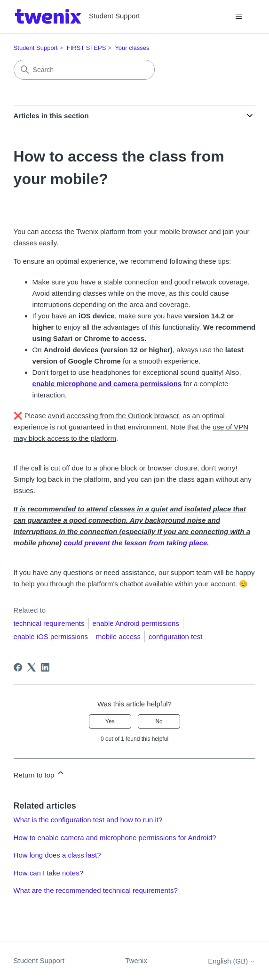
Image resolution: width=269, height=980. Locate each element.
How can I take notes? (48, 873)
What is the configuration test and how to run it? (88, 820)
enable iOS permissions (51, 636)
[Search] (84, 70)
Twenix (136, 960)
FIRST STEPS (87, 48)
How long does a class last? (57, 855)
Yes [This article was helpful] (110, 721)
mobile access (118, 636)
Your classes (132, 48)
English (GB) (232, 961)
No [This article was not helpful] (159, 721)
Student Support (36, 48)
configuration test (175, 636)
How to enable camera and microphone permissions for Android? (115, 838)
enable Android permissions (136, 623)
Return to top (40, 773)
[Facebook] (18, 667)
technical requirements (49, 623)
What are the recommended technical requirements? (96, 890)
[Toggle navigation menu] (239, 17)
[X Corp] (32, 667)
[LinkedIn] (45, 667)
